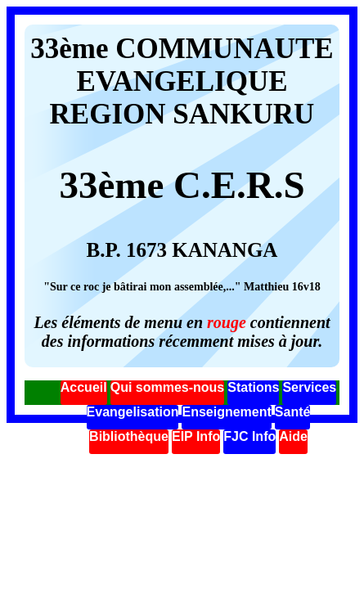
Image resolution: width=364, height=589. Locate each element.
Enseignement (226, 412)
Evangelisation (133, 412)
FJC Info (249, 436)
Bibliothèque (129, 436)
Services (309, 387)
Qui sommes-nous (168, 387)
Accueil (84, 387)
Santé (293, 412)
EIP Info (196, 436)
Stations (253, 387)
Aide (293, 436)
